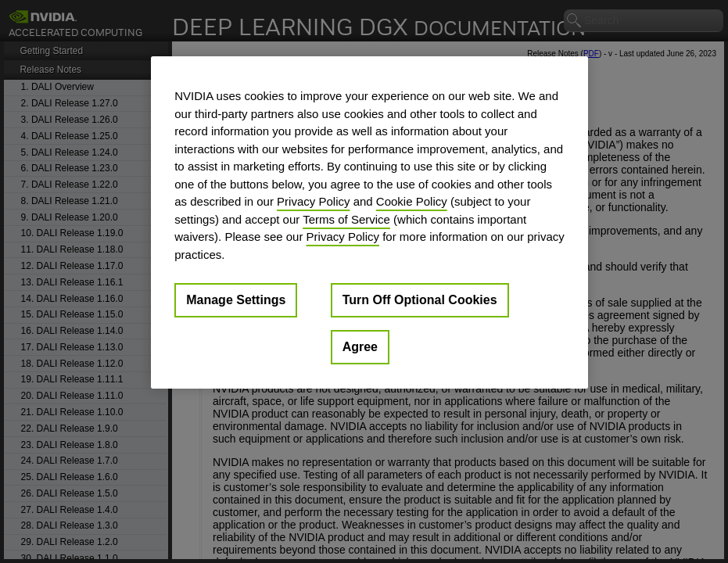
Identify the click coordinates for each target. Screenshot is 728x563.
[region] (369, 222)
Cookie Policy (412, 201)
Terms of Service (346, 219)
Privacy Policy (313, 201)
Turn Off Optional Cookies (420, 300)
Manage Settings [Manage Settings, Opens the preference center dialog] (236, 300)
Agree (360, 347)
